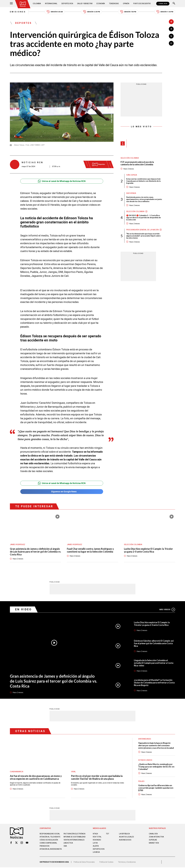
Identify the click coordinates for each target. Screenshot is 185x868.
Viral (73, 772)
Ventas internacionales (74, 842)
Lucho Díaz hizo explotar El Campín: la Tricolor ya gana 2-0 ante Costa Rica (148, 550)
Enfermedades (145, 739)
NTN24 (95, 834)
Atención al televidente (50, 837)
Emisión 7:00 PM (128, 12)
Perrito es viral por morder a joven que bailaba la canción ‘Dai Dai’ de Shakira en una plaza (97, 777)
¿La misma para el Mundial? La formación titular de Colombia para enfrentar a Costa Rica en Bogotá (154, 683)
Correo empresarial (49, 845)
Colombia (37, 4)
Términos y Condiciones (127, 863)
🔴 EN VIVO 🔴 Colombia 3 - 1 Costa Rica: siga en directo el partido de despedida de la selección (144, 217)
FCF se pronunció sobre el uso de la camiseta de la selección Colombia (137, 163)
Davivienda (131, 193)
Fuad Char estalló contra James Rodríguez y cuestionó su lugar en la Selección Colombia (90, 550)
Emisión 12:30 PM (91, 12)
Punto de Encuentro (142, 4)
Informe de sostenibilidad (70, 838)
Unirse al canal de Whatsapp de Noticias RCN (62, 181)
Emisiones (18, 12)
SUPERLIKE (153, 840)
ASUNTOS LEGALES (126, 837)
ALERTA (96, 846)
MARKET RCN (154, 843)
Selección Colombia (130, 158)
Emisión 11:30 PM (165, 12)
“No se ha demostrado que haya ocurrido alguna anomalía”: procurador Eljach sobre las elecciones (143, 236)
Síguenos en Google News (62, 492)
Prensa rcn (45, 848)
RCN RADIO (97, 840)
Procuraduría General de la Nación (142, 230)
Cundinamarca (17, 772)
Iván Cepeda (132, 175)
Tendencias (114, 4)
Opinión (126, 4)
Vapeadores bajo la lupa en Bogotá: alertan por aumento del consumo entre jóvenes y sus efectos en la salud (156, 745)
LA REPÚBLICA (125, 834)
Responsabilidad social (50, 834)
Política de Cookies (106, 863)
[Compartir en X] (171, 36)
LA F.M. (95, 843)
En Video (23, 609)
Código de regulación (49, 842)
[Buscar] (174, 4)
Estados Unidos (145, 760)
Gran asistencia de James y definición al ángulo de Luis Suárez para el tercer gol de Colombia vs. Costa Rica (35, 552)
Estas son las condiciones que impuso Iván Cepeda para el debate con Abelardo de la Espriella (143, 181)
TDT (108, 834)
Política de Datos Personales (84, 863)
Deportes (23, 23)
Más (167, 610)
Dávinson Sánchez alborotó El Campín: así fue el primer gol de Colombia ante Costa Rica (154, 643)
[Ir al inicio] (23, 4)
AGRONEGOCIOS (125, 840)
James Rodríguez (18, 545)
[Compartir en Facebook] (171, 29)
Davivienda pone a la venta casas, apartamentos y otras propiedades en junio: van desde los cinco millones (144, 199)
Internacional (51, 4)
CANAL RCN (163, 4)
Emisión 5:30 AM (55, 12)
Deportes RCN (67, 4)
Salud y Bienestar (85, 4)
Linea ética (68, 845)
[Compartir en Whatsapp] (171, 43)
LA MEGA (96, 852)
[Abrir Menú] (11, 4)
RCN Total (97, 837)
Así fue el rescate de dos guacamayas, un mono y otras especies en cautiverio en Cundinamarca (36, 777)
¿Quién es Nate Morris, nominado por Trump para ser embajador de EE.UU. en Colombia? (156, 767)
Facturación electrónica (75, 834)
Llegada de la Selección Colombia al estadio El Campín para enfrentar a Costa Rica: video (154, 663)
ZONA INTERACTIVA (156, 837)
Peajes (141, 781)
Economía (101, 4)
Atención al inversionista (45, 852)
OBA (65, 848)
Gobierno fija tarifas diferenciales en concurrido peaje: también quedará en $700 (156, 788)
